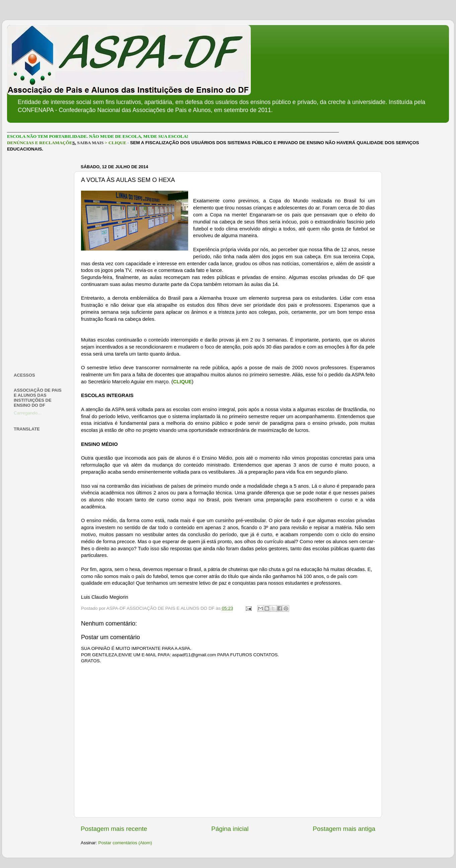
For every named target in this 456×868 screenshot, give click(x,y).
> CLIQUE (116, 143)
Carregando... (28, 413)
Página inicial (230, 829)
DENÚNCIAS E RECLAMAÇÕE (40, 143)
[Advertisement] (40, 262)
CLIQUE (182, 382)
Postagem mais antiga (344, 829)
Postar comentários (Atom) (125, 843)
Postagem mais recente (114, 829)
